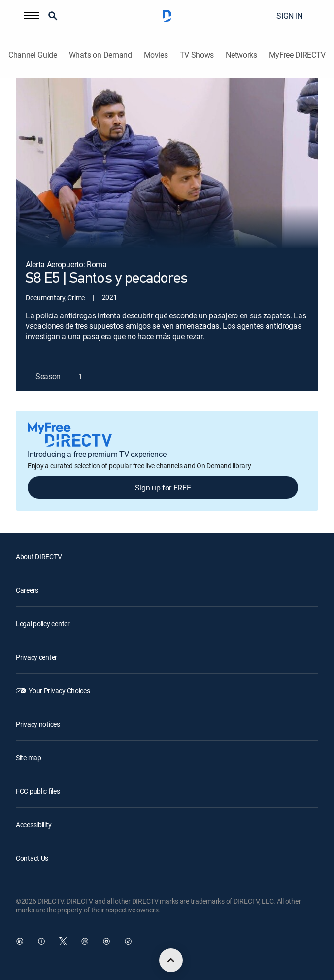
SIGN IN (289, 16)
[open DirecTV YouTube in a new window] (106, 941)
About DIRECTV (39, 556)
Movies (156, 55)
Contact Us (32, 858)
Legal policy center (43, 623)
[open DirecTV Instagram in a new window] (85, 941)
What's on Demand (100, 55)
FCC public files (38, 791)
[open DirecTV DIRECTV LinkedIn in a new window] (20, 941)
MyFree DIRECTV (298, 55)
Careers (27, 590)
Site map (29, 757)
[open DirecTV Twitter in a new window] (63, 941)
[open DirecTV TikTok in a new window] (128, 941)
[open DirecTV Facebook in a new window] (41, 941)
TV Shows (197, 55)
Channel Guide (33, 55)
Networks (241, 55)
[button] (32, 16)
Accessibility (33, 824)
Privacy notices (38, 724)
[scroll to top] (171, 960)
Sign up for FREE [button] (163, 488)
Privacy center (36, 657)
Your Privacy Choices (59, 690)
